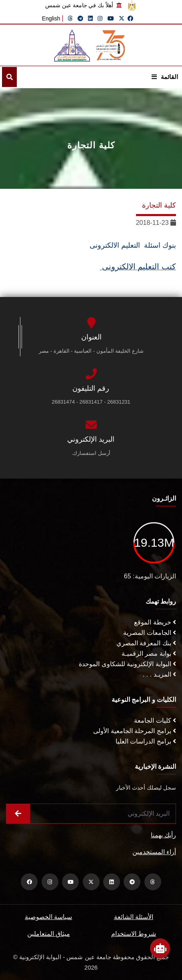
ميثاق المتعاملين (49, 934)
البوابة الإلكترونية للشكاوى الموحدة (127, 664)
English (51, 18)
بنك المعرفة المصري (146, 643)
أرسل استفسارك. (91, 453)
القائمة (165, 77)
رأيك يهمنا (163, 835)
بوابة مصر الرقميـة (149, 654)
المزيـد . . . (159, 674)
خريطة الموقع (155, 622)
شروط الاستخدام (134, 934)
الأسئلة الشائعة (134, 917)
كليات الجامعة (155, 720)
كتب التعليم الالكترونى (138, 267)
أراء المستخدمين (154, 852)
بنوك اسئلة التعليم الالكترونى (132, 245)
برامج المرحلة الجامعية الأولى (135, 731)
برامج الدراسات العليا (146, 741)
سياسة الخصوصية (48, 917)
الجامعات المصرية (150, 633)
